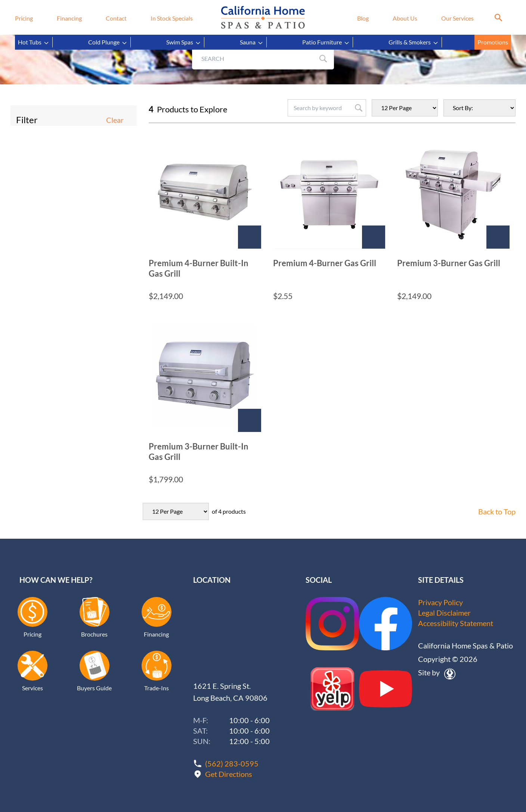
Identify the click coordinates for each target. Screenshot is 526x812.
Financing (69, 18)
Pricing (24, 18)
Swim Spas (184, 42)
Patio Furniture (326, 42)
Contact (116, 18)
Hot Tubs (34, 42)
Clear (115, 120)
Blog (363, 18)
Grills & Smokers (414, 42)
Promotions (493, 42)
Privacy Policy (440, 602)
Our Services (457, 18)
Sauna (252, 42)
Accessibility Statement (456, 623)
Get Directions (229, 774)
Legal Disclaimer (444, 613)
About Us (405, 18)
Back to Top (497, 511)
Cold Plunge (108, 42)
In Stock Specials (172, 18)
